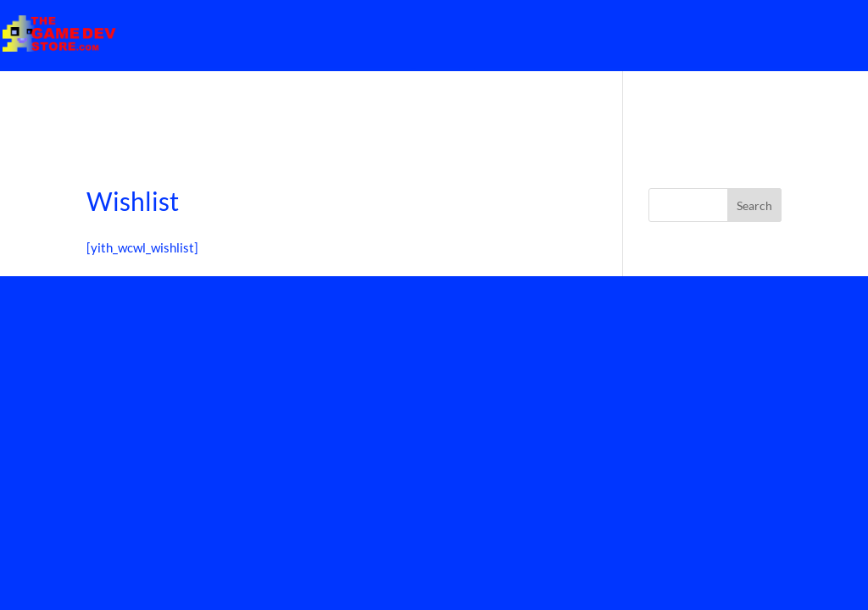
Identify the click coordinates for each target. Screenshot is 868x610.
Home (821, 34)
